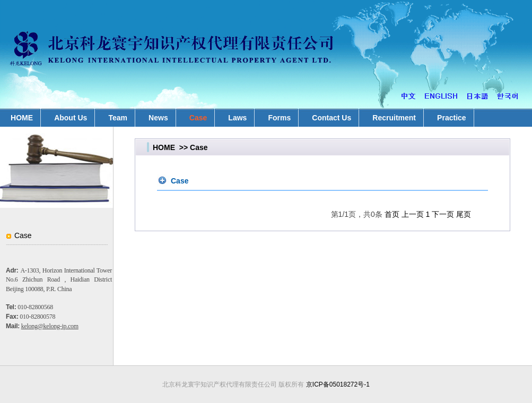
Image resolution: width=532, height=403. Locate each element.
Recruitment (394, 118)
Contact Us (332, 118)
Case (198, 118)
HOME (164, 147)
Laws (237, 118)
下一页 (443, 214)
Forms (279, 118)
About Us (71, 118)
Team (118, 118)
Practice (451, 118)
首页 (392, 214)
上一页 (413, 214)
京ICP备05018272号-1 (338, 384)
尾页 (464, 214)
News (158, 118)
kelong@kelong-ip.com (50, 326)
